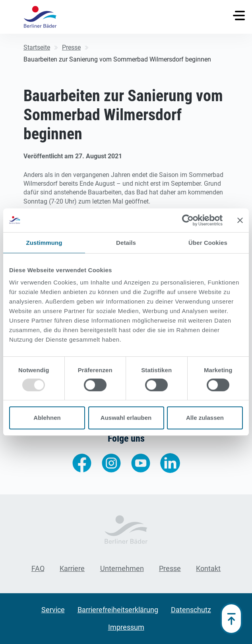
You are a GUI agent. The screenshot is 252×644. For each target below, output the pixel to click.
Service (53, 610)
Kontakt (208, 568)
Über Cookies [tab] (208, 243)
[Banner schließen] (240, 220)
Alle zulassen (205, 418)
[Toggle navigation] (239, 15)
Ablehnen (47, 418)
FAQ (38, 568)
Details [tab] (126, 243)
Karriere (72, 568)
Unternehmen (122, 568)
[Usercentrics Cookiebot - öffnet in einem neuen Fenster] (188, 220)
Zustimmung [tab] (44, 243)
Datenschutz (191, 610)
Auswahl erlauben (126, 418)
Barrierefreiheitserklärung (118, 610)
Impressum (126, 627)
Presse (170, 568)
